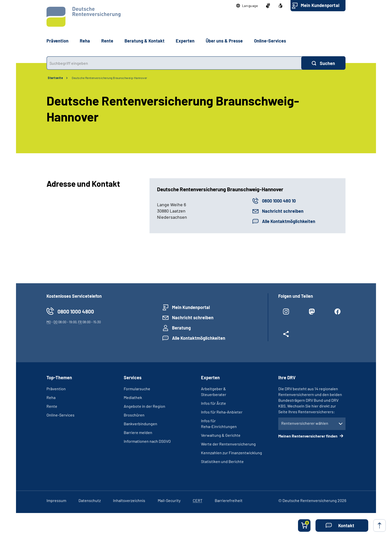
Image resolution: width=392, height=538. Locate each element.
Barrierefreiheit (229, 500)
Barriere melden (138, 432)
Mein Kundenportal (320, 5)
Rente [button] (107, 41)
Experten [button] (185, 41)
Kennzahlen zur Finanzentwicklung (231, 453)
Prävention (57, 41)
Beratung (181, 328)
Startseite (55, 78)
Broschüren (134, 415)
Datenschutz (90, 500)
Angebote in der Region (144, 406)
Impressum (56, 500)
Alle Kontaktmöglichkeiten (289, 221)
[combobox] (174, 63)
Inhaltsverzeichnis (129, 500)
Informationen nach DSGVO (147, 441)
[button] (247, 6)
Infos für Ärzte (213, 403)
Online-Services (270, 41)
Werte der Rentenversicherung (228, 444)
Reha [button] (85, 41)
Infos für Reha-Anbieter (222, 412)
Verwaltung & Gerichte (221, 435)
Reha (51, 397)
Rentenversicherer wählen (305, 423)
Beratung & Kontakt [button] (144, 41)
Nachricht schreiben (283, 211)
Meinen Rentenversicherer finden (308, 436)
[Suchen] (323, 63)
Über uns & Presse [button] (224, 41)
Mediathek (133, 397)
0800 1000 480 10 (279, 201)
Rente (52, 406)
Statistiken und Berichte (222, 461)
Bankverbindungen (140, 424)
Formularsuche (137, 389)
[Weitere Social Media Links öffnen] (286, 336)
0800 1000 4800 (76, 311)
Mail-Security (169, 500)
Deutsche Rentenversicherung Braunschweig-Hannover (109, 78)
